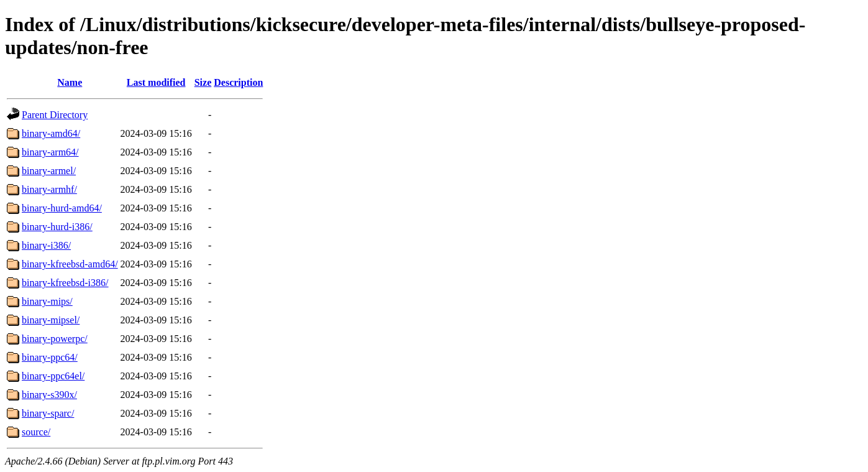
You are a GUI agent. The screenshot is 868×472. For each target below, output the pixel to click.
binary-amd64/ (51, 133)
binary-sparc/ (48, 413)
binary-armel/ (49, 171)
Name (70, 82)
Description (238, 82)
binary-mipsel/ (51, 320)
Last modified (156, 82)
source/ (36, 432)
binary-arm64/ (50, 152)
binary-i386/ (46, 245)
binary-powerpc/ (55, 339)
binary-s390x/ (49, 395)
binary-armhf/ (49, 189)
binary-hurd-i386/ (57, 227)
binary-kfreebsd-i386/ (65, 283)
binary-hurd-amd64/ (62, 208)
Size (203, 82)
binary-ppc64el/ (53, 376)
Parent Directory (55, 115)
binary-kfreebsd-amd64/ (70, 264)
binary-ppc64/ (50, 357)
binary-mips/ (47, 301)
